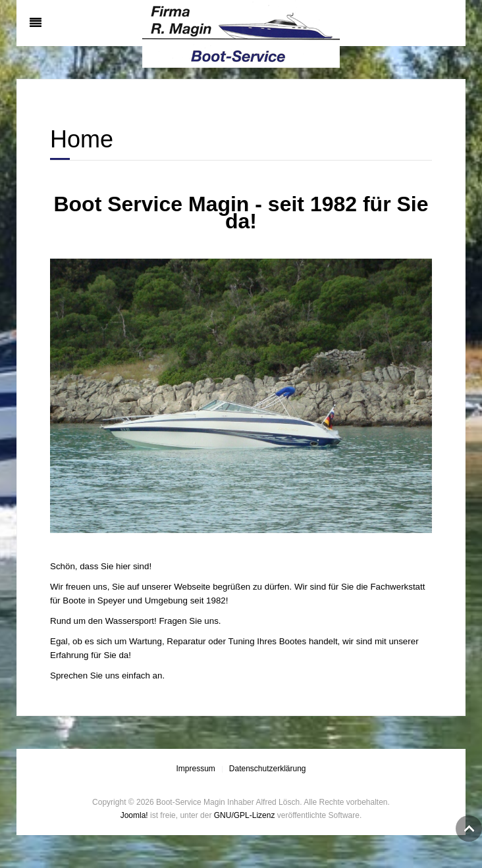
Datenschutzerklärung (268, 769)
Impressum (195, 769)
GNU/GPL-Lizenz (245, 815)
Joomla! (134, 815)
